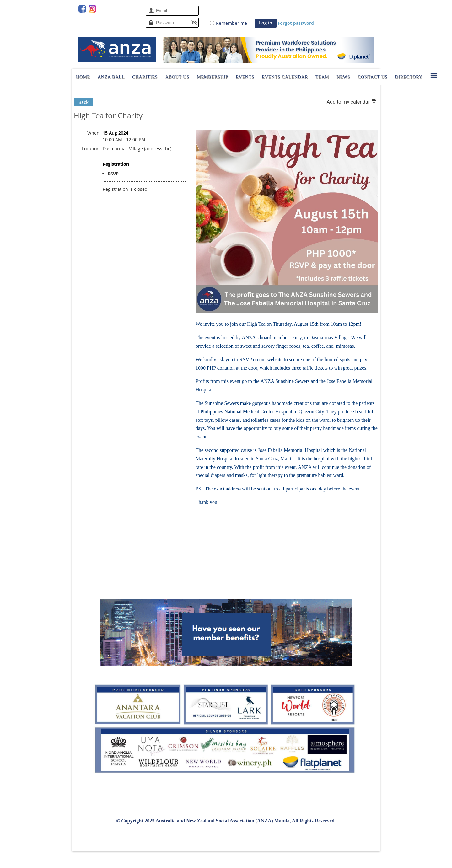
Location (91, 149)
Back (83, 102)
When (93, 133)
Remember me (231, 23)
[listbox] (352, 102)
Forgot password (296, 23)
